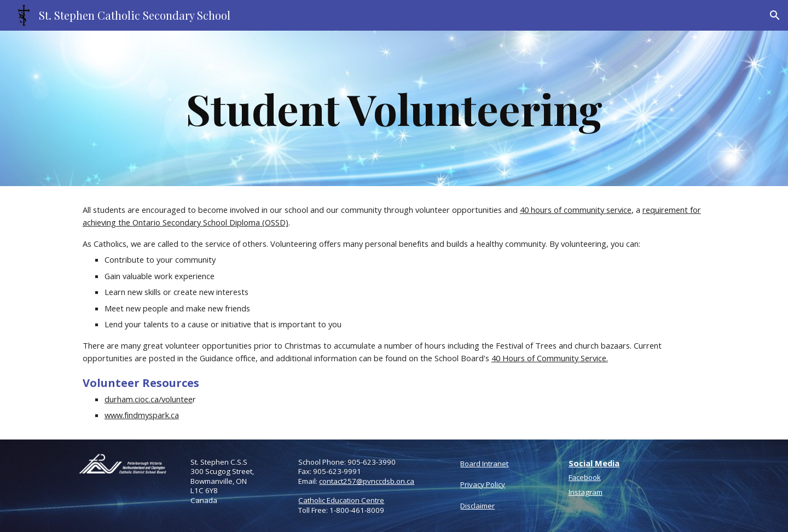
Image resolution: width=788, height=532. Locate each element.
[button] (775, 15)
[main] (394, 108)
